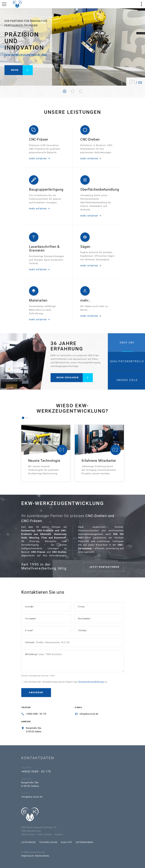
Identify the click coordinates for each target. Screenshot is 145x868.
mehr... (86, 301)
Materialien (38, 301)
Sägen (85, 247)
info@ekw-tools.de (89, 714)
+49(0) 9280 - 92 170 (36, 714)
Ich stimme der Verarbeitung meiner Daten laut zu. (66, 682)
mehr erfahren (40, 158)
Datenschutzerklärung (91, 682)
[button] (23, 418)
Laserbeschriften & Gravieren (44, 250)
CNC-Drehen (90, 138)
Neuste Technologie (44, 461)
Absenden (36, 692)
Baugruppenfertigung (46, 186)
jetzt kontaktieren (111, 566)
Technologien (32, 842)
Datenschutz (26, 856)
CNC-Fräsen (39, 138)
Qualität (51, 842)
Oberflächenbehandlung (100, 193)
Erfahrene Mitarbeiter (99, 461)
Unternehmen (68, 842)
